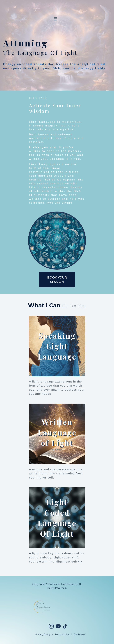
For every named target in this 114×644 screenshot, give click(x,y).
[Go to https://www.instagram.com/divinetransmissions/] (51, 626)
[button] (57, 280)
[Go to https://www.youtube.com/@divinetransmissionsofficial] (58, 626)
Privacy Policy (43, 634)
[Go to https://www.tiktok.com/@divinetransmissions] (65, 626)
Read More (57, 450)
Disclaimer (79, 634)
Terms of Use (62, 634)
